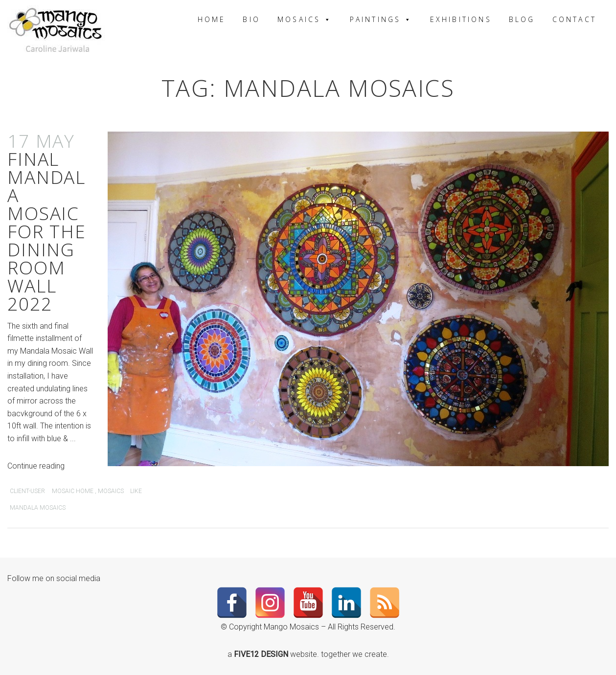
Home (212, 19)
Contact (574, 19)
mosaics (111, 491)
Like (135, 491)
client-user (27, 491)
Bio (251, 19)
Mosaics (305, 19)
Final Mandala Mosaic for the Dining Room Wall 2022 (47, 222)
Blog (522, 19)
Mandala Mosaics (38, 508)
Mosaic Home (73, 491)
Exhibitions (461, 19)
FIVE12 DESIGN (262, 654)
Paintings (381, 19)
